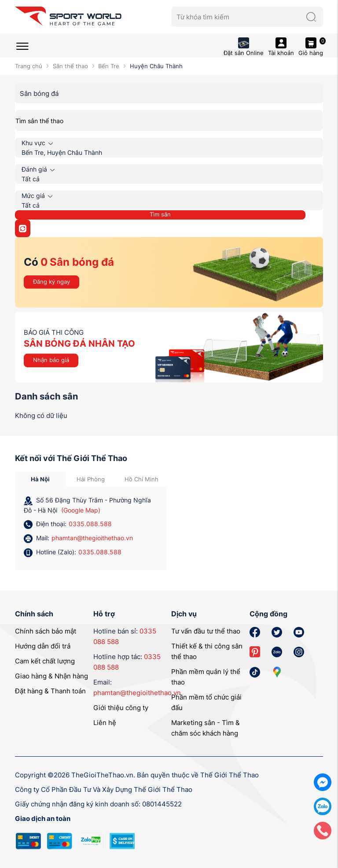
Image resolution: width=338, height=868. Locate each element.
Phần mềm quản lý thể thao (206, 677)
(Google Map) (81, 510)
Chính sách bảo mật (46, 631)
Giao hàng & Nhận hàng (51, 676)
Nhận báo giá (51, 360)
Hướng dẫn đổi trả (43, 646)
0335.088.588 (90, 524)
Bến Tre (109, 66)
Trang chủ (29, 66)
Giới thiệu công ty (121, 708)
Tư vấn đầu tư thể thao (206, 631)
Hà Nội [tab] (40, 479)
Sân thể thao (70, 66)
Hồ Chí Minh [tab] (141, 479)
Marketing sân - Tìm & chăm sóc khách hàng (206, 728)
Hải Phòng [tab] (91, 479)
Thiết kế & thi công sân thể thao (207, 651)
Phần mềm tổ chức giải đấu (206, 702)
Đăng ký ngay (51, 282)
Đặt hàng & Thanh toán (50, 691)
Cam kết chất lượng (45, 661)
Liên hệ (105, 723)
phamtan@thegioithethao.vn (92, 538)
